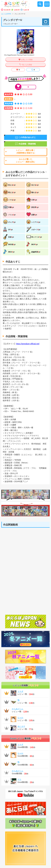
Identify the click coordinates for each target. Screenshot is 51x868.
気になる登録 (27, 65)
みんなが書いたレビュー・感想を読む (26, 160)
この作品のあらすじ (27, 137)
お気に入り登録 (27, 60)
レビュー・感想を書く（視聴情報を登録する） (26, 152)
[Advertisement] (26, 584)
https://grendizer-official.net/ (28, 344)
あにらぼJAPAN (6, 14)
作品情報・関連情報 (27, 144)
